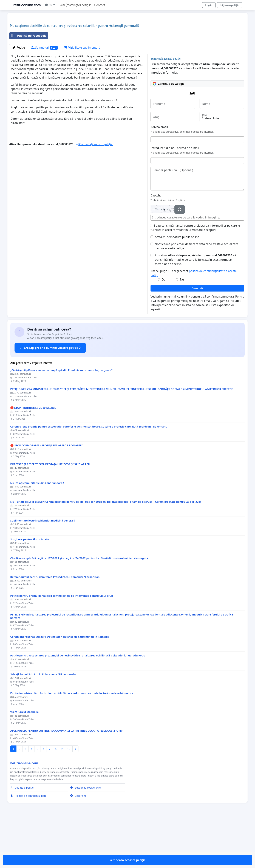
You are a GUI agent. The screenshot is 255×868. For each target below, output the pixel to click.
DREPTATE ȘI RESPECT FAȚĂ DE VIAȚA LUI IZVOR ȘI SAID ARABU (50, 514)
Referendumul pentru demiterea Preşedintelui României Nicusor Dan (55, 627)
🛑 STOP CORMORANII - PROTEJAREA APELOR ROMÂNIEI (46, 495)
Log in (209, 5)
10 (69, 798)
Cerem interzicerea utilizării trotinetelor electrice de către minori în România (60, 686)
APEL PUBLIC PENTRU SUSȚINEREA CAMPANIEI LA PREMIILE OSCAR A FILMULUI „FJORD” (67, 780)
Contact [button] (100, 5)
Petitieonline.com (27, 5)
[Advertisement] (115, 43)
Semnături (45, 97)
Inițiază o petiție (230, 5)
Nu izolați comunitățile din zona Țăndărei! (37, 533)
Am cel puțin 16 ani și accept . (194, 323)
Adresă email (159, 177)
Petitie (19, 97)
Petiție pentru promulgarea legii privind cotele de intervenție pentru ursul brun (62, 645)
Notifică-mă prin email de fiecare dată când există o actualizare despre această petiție (196, 296)
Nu (182, 329)
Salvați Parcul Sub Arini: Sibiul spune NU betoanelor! (44, 724)
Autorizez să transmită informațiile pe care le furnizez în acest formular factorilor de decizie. (195, 309)
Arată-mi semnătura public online (177, 287)
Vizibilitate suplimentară (82, 97)
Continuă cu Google (169, 133)
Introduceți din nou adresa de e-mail (175, 198)
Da (164, 329)
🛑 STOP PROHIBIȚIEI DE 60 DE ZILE (33, 457)
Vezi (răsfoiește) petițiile (76, 5)
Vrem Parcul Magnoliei (25, 762)
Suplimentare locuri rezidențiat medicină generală (43, 570)
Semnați (197, 338)
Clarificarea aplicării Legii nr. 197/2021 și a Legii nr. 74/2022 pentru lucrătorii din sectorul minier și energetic (79, 608)
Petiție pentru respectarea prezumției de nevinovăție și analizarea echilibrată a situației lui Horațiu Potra (78, 705)
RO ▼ (50, 5)
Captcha (156, 245)
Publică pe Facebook (28, 85)
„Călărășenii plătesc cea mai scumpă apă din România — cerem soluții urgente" (61, 420)
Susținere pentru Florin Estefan (30, 589)
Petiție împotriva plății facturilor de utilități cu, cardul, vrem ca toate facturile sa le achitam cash (72, 743)
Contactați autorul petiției (94, 194)
